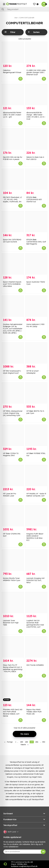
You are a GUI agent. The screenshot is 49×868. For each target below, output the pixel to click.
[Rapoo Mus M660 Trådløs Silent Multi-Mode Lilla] (36, 692)
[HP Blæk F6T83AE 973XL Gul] (36, 435)
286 (37, 742)
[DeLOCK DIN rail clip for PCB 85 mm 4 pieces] (13, 139)
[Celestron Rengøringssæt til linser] (13, 52)
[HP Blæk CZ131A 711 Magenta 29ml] (13, 435)
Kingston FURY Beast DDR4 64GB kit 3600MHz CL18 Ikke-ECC (35, 537)
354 (44, 742)
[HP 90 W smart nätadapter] (36, 353)
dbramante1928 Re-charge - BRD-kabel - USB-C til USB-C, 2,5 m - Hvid (36, 116)
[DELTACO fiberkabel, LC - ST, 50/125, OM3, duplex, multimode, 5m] (13, 179)
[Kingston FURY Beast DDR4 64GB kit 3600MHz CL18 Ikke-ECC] (36, 516)
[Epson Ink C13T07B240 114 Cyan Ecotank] (13, 222)
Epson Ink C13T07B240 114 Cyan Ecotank (12, 241)
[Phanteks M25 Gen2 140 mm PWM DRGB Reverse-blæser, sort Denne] (13, 692)
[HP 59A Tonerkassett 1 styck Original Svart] (13, 353)
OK (43, 852)
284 (27, 742)
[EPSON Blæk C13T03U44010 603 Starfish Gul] (36, 179)
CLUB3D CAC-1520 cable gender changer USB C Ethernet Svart (36, 72)
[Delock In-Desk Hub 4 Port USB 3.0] (36, 139)
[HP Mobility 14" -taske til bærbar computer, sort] (36, 476)
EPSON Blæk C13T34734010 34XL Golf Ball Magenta (36, 242)
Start (16, 18)
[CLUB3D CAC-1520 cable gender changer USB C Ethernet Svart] (36, 52)
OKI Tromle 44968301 (35, 665)
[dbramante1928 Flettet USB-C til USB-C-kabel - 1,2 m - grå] (13, 95)
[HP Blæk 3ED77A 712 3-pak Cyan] (36, 393)
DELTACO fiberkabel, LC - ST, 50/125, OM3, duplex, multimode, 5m (12, 199)
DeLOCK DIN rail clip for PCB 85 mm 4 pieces (13, 158)
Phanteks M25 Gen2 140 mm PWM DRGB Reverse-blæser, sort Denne (13, 713)
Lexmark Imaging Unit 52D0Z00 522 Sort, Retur (35, 580)
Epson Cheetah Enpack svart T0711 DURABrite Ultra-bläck (12, 284)
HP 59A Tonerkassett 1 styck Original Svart (12, 372)
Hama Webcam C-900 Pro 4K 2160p (35, 325)
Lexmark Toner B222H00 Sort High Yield (11, 623)
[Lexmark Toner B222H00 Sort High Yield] (13, 603)
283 (22, 742)
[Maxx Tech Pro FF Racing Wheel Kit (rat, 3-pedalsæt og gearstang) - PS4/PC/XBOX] (13, 647)
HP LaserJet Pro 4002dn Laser (10, 495)
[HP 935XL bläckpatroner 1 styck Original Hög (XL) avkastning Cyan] (13, 393)
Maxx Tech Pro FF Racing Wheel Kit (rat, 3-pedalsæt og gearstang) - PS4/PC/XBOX (13, 668)
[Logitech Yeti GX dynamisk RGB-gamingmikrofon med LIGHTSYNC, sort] (36, 603)
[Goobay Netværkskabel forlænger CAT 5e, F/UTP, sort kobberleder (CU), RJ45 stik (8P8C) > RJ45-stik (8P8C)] (13, 306)
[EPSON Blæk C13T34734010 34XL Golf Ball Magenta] (36, 222)
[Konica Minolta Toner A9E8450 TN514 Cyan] (13, 560)
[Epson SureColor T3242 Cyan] (36, 264)
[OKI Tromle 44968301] (36, 647)
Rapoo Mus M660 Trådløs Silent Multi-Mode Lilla (34, 712)
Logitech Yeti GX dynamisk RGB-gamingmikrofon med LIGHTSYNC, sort (35, 624)
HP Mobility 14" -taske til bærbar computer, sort (36, 495)
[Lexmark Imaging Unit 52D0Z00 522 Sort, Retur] (36, 560)
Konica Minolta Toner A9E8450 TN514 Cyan (12, 579)
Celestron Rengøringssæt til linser (12, 71)
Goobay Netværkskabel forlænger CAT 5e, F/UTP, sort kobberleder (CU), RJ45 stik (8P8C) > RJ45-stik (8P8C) (13, 329)
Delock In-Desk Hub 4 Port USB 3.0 (35, 158)
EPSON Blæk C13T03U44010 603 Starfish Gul (34, 199)
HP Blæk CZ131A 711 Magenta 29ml (11, 454)
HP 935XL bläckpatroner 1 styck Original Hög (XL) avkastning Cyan (13, 413)
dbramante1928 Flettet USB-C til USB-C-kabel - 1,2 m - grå (12, 115)
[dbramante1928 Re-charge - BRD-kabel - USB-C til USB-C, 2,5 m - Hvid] (36, 95)
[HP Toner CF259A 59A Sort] (13, 516)
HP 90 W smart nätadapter (32, 372)
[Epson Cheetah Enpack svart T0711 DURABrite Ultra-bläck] (13, 264)
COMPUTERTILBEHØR (27, 18)
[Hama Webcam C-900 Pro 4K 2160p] (36, 306)
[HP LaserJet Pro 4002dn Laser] (13, 476)
